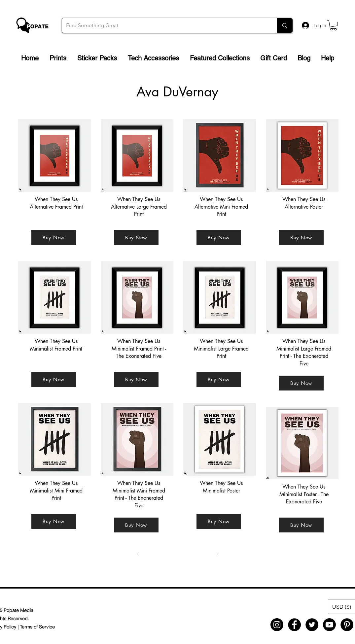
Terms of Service (37, 627)
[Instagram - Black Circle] (277, 625)
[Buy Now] (54, 237)
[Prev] (138, 554)
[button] (333, 25)
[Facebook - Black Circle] (294, 625)
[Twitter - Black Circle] (312, 625)
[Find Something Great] (165, 25)
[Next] (217, 554)
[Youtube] (329, 625)
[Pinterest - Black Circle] (347, 625)
